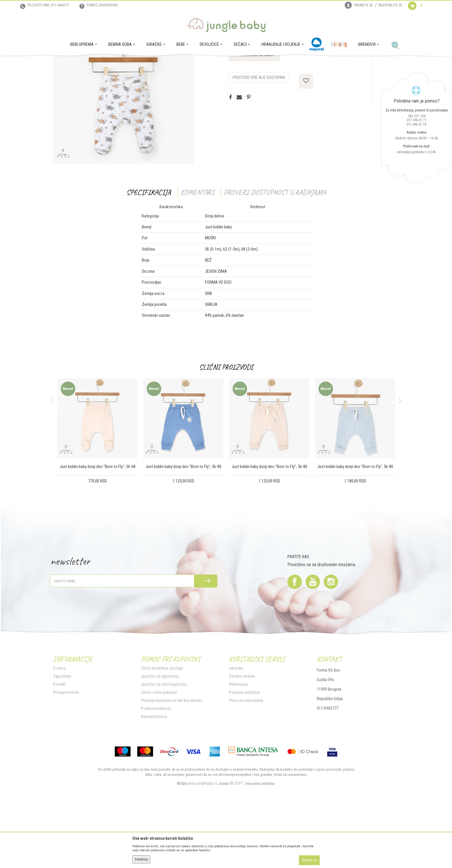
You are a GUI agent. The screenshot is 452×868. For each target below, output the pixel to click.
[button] (398, 46)
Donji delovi (126, 64)
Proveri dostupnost (254, 111)
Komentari (197, 249)
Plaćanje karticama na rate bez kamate (172, 757)
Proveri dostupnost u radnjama (275, 249)
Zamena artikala (242, 733)
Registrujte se (390, 5)
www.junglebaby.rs (203, 840)
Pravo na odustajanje (246, 757)
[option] (97, 500)
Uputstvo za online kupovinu (164, 741)
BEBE (96, 64)
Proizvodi (81, 64)
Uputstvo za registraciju (160, 733)
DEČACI (109, 64)
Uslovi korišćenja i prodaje (162, 725)
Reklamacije (238, 741)
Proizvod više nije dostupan (259, 134)
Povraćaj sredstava (244, 749)
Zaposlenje (62, 733)
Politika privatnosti (156, 765)
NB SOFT (236, 840)
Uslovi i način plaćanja (159, 749)
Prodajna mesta (66, 749)
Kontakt (59, 741)
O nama (59, 725)
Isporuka (236, 725)
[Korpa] (420, 11)
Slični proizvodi (226, 424)
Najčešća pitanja (154, 773)
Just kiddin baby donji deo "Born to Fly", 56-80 (183, 523)
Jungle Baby (62, 64)
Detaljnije (141, 859)
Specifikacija (149, 249)
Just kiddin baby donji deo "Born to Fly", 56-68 (98, 523)
